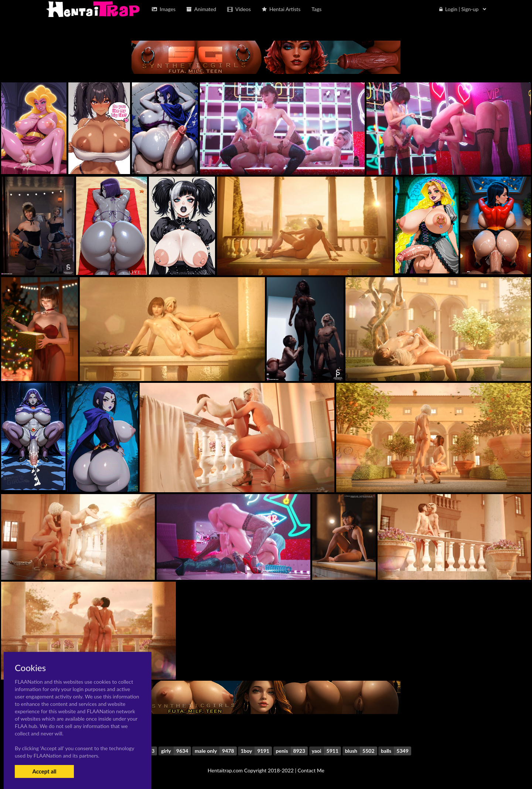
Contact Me (311, 770)
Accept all (44, 771)
